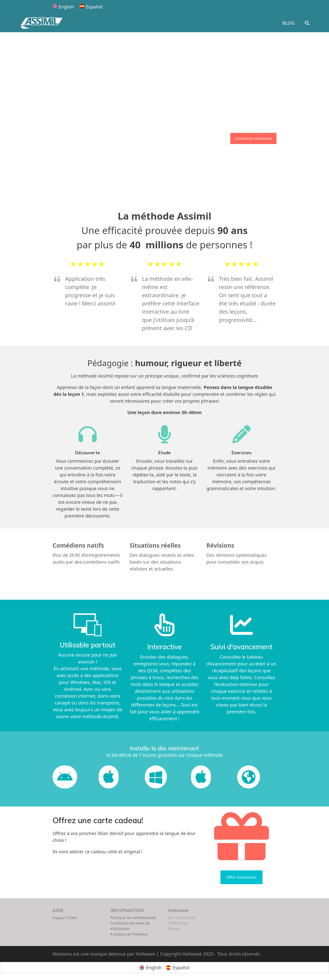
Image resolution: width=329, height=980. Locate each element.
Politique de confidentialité (133, 918)
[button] (320, 23)
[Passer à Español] (91, 7)
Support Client (65, 918)
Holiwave (178, 910)
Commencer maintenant (253, 138)
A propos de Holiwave (129, 934)
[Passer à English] (63, 7)
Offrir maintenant (241, 877)
